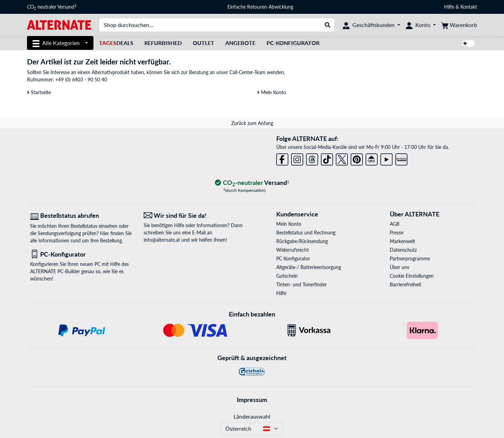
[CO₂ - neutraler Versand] (252, 183)
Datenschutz (403, 250)
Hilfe (449, 7)
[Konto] (421, 25)
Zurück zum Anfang (252, 123)
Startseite (39, 92)
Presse (397, 233)
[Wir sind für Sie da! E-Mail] (195, 216)
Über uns (399, 267)
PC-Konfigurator (293, 43)
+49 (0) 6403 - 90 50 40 (81, 79)
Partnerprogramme (410, 258)
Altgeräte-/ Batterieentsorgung (309, 267)
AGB (395, 224)
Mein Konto (272, 92)
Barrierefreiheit (406, 284)
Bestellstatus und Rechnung (306, 233)
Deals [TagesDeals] (116, 43)
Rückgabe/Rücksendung (302, 241)
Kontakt (469, 7)
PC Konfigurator (293, 258)
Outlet (204, 43)
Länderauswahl (252, 416)
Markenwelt (402, 241)
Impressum (252, 400)
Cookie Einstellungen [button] (412, 276)
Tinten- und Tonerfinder (301, 284)
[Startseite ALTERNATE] (59, 24)
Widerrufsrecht (292, 250)
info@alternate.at (162, 240)
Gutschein (287, 276)
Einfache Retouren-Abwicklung (260, 7)
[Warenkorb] (459, 25)
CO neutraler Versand (52, 7)
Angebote (240, 43)
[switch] (468, 43)
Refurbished (163, 43)
